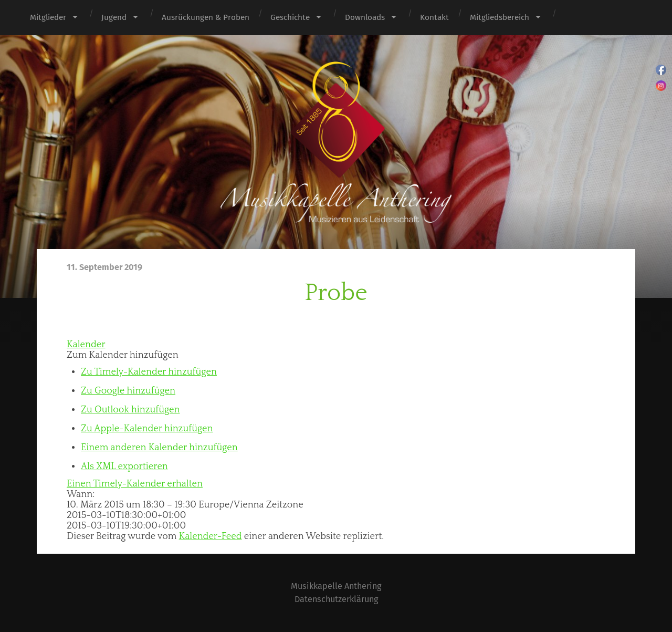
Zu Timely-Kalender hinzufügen (149, 372)
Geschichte (290, 17)
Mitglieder (48, 17)
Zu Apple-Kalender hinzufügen (147, 429)
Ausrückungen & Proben (206, 17)
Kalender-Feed (211, 536)
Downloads (365, 17)
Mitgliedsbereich (500, 17)
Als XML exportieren (124, 467)
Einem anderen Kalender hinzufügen (159, 448)
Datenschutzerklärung (336, 599)
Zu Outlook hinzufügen (130, 410)
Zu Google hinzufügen (128, 391)
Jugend (114, 17)
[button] (123, 355)
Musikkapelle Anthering (336, 586)
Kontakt (434, 17)
